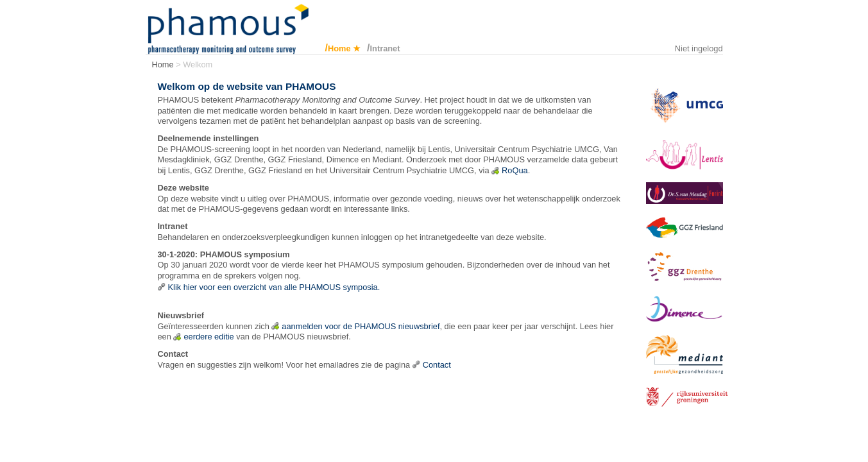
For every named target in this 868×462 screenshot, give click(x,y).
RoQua (515, 170)
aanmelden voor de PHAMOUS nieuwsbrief (361, 326)
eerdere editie (208, 337)
